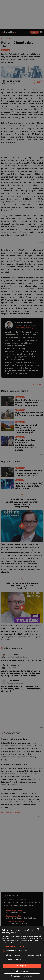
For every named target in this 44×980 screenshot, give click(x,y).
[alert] (22, 490)
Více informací (31, 943)
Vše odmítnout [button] (22, 971)
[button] (22, 946)
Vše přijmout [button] (22, 966)
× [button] (41, 929)
